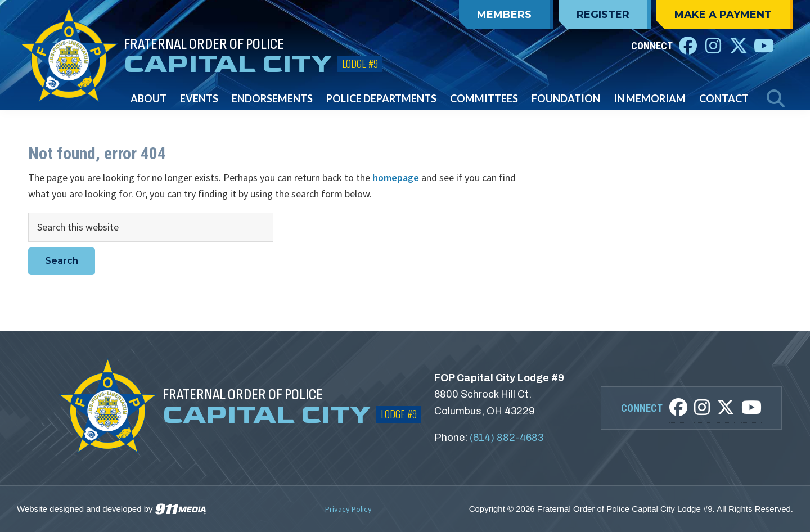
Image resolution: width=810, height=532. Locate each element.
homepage (396, 177)
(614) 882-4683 (507, 438)
